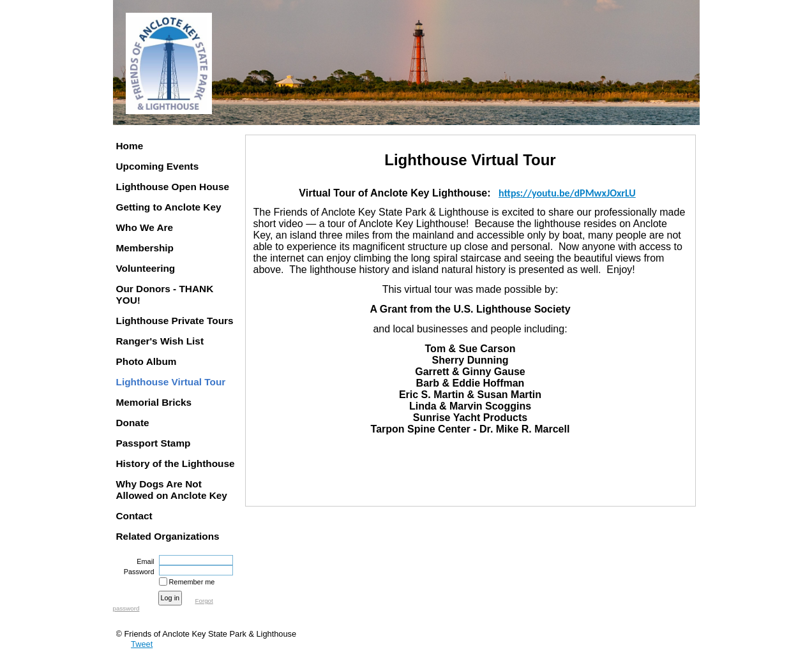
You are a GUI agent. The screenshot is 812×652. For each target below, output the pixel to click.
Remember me (192, 582)
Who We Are (145, 227)
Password (136, 572)
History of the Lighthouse (176, 463)
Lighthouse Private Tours (175, 321)
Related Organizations (168, 536)
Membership (145, 248)
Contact (134, 516)
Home (130, 146)
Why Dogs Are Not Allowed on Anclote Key (172, 490)
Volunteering (146, 268)
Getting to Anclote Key (169, 207)
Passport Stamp (154, 443)
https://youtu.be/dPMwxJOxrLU (567, 193)
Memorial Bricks (154, 402)
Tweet (142, 644)
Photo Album (147, 361)
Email (143, 561)
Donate (133, 423)
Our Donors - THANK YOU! (165, 294)
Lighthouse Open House (173, 187)
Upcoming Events (158, 166)
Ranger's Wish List (160, 341)
